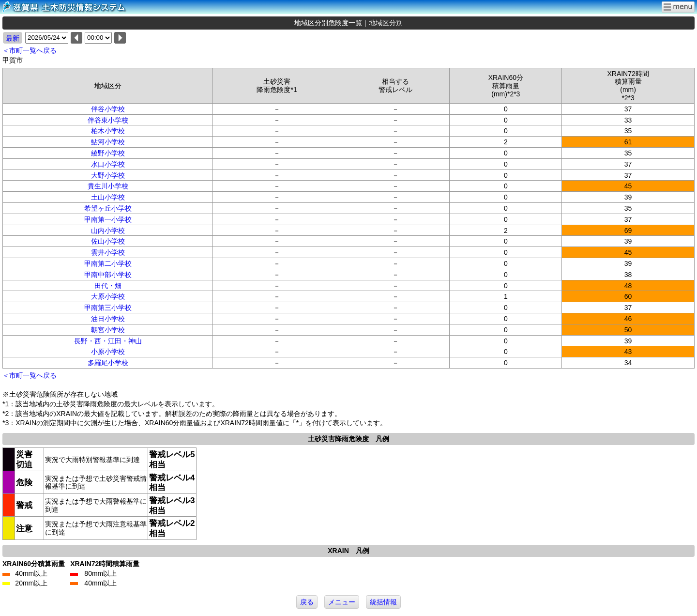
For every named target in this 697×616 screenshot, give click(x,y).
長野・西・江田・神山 (108, 341)
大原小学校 (108, 296)
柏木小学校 (108, 131)
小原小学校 (108, 352)
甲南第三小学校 (108, 308)
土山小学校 (108, 197)
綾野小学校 (108, 153)
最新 (13, 38)
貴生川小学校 (108, 186)
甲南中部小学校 (108, 275)
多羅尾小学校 (108, 363)
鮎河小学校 (108, 142)
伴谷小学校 (108, 109)
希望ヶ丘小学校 (108, 208)
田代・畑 (108, 286)
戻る (307, 602)
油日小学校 (108, 319)
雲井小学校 (108, 252)
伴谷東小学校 (108, 120)
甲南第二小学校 (108, 263)
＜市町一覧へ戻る (30, 50)
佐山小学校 (108, 241)
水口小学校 (108, 164)
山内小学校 (108, 231)
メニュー (342, 602)
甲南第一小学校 (108, 219)
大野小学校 (108, 175)
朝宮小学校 (108, 330)
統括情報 (383, 602)
